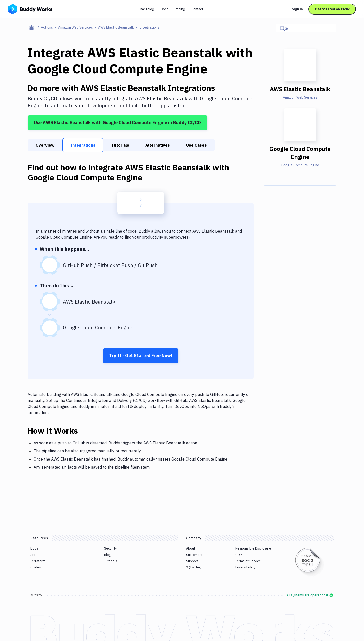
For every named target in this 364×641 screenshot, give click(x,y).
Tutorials (120, 145)
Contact (197, 9)
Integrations (83, 145)
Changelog (146, 9)
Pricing (180, 9)
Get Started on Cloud (333, 9)
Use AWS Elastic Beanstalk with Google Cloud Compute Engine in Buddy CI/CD (117, 122)
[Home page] (34, 27)
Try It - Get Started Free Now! (141, 356)
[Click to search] (330, 28)
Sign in (297, 9)
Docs (164, 9)
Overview (45, 145)
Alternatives (158, 145)
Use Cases (196, 145)
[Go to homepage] (30, 9)
